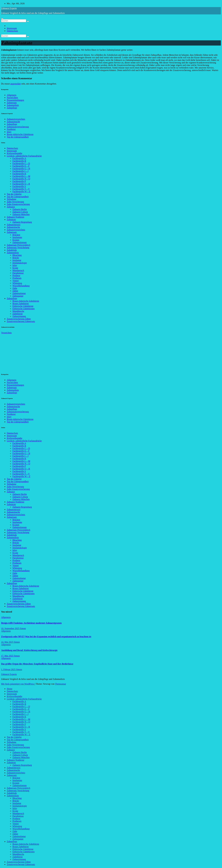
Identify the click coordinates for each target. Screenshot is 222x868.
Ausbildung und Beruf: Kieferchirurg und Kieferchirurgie (29, 650)
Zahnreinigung (19, 316)
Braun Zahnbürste (21, 304)
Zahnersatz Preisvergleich (18, 245)
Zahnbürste (18, 314)
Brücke (16, 258)
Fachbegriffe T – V (21, 189)
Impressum (12, 28)
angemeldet (16, 84)
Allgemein (12, 95)
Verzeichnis (6, 333)
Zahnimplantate (20, 242)
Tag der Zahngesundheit (18, 137)
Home (10, 689)
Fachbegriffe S (19, 186)
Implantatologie (20, 263)
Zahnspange (18, 296)
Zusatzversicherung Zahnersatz (21, 321)
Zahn (15, 288)
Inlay (9, 132)
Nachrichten (12, 98)
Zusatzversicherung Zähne (19, 319)
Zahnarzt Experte (9, 8)
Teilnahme (12, 199)
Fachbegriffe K (19, 174)
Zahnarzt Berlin (20, 209)
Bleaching (17, 255)
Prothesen (17, 278)
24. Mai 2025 (8, 642)
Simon (23, 628)
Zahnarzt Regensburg (22, 222)
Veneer (16, 281)
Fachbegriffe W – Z (21, 191)
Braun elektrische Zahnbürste (20, 134)
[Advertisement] (22, 352)
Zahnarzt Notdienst (16, 217)
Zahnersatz (12, 103)
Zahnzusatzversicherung (18, 127)
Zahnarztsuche (13, 122)
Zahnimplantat (19, 293)
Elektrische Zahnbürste (23, 306)
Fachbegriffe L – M (21, 176)
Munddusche (18, 311)
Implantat (17, 260)
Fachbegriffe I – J (20, 171)
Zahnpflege (12, 108)
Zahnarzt (11, 207)
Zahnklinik (12, 250)
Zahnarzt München (21, 214)
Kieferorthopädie (15, 153)
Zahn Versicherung (15, 202)
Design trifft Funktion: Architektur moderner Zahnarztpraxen (31, 623)
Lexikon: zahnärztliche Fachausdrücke (24, 156)
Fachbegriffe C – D (21, 163)
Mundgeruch (18, 270)
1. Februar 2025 (9, 669)
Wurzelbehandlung (21, 286)
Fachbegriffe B (19, 161)
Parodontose (18, 273)
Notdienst (11, 129)
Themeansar (60, 684)
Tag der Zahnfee (14, 194)
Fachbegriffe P (19, 181)
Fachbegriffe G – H (21, 169)
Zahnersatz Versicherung (18, 247)
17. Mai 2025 (8, 656)
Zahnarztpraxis (14, 225)
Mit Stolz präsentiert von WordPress (18, 684)
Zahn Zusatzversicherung (18, 204)
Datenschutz (12, 31)
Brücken (16, 235)
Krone (15, 268)
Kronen (16, 240)
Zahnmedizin (13, 105)
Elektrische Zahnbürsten (24, 309)
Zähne (15, 291)
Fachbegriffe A (19, 158)
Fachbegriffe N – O (21, 179)
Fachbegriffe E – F (21, 166)
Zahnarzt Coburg (20, 212)
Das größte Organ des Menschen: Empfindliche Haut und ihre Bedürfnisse (37, 664)
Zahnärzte (11, 219)
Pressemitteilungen (15, 100)
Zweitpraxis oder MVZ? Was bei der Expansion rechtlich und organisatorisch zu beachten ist (46, 637)
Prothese (16, 275)
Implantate (17, 237)
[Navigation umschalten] (2, 19)
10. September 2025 (10, 628)
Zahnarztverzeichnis (16, 119)
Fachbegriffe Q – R (21, 184)
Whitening (17, 283)
